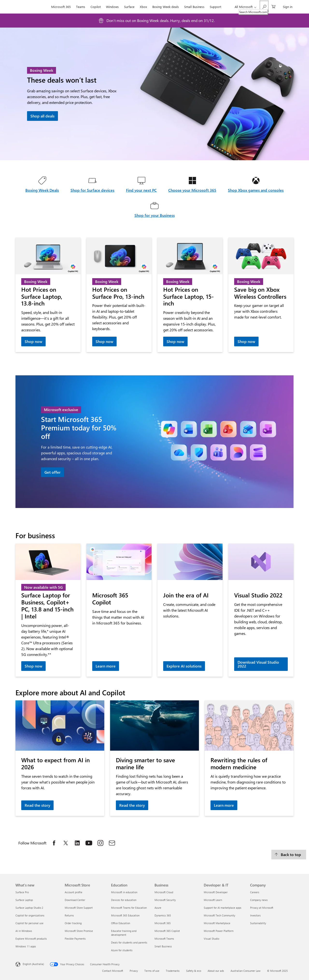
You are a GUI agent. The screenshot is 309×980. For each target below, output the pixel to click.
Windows (112, 7)
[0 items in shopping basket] (274, 6)
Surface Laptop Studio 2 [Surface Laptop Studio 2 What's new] (29, 908)
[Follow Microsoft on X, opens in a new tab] (66, 843)
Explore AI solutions (184, 666)
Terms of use (152, 971)
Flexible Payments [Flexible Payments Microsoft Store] (75, 939)
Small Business (194, 7)
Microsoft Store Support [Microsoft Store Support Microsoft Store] (79, 908)
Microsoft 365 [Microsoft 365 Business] (163, 923)
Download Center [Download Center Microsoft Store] (75, 900)
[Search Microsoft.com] (264, 6)
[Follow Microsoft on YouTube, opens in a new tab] (89, 843)
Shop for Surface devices (92, 190)
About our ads (216, 971)
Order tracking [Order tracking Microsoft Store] (73, 923)
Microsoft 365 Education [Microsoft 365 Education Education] (125, 915)
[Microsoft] (32, 7)
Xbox (143, 7)
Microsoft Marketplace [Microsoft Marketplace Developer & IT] (217, 923)
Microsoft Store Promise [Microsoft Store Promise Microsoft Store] (79, 931)
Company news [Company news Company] (259, 900)
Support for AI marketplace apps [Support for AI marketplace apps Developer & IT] (223, 908)
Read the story (37, 805)
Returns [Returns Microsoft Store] (69, 915)
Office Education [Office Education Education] (121, 923)
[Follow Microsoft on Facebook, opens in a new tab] (54, 843)
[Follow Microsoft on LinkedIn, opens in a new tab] (77, 843)
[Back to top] (289, 855)
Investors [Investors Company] (255, 915)
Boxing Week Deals (42, 190)
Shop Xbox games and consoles (256, 190)
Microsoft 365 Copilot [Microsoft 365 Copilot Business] (167, 931)
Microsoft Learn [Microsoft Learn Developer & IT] (213, 900)
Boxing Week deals (166, 7)
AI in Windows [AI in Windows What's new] (24, 931)
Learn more (106, 666)
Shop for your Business (155, 215)
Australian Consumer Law (246, 971)
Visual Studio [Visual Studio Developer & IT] (211, 939)
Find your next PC (141, 190)
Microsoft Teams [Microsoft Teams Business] (164, 939)
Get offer (53, 472)
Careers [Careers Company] (255, 892)
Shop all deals (42, 116)
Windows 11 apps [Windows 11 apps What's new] (26, 946)
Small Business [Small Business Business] (163, 946)
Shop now (33, 341)
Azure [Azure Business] (158, 908)
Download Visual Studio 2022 (258, 664)
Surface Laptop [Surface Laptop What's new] (24, 900)
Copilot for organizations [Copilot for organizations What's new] (30, 915)
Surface (129, 7)
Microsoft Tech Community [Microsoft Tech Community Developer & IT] (219, 915)
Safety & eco (194, 971)
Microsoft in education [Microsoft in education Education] (124, 892)
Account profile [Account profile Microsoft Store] (74, 892)
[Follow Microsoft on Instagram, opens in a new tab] (100, 843)
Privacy (134, 971)
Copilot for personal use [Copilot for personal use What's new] (29, 923)
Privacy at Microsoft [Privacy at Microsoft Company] (262, 908)
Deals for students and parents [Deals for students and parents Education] (129, 942)
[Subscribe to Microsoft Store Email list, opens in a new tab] (112, 843)
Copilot (96, 7)
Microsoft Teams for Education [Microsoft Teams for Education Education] (129, 908)
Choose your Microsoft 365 (192, 190)
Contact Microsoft (113, 971)
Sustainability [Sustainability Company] (258, 923)
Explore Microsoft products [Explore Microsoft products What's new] (31, 939)
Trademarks (173, 971)
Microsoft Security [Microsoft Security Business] (165, 900)
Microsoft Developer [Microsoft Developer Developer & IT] (216, 892)
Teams (81, 7)
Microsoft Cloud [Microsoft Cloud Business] (164, 892)
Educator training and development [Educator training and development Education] (124, 933)
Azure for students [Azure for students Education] (122, 950)
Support (215, 7)
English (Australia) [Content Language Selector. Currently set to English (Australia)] (33, 964)
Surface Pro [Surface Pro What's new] (22, 892)
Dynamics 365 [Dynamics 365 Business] (163, 915)
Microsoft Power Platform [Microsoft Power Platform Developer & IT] (219, 931)
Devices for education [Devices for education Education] (124, 900)
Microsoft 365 (61, 7)
